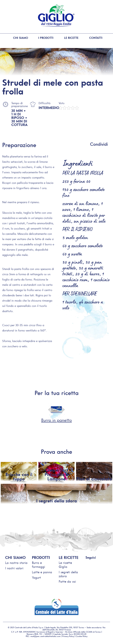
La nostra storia (16, 563)
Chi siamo (18, 38)
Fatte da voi (67, 581)
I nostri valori (14, 568)
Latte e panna (42, 572)
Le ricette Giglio (65, 565)
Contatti (95, 38)
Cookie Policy (82, 636)
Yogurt (36, 577)
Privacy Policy (68, 636)
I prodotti (44, 38)
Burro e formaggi (38, 565)
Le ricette (70, 38)
